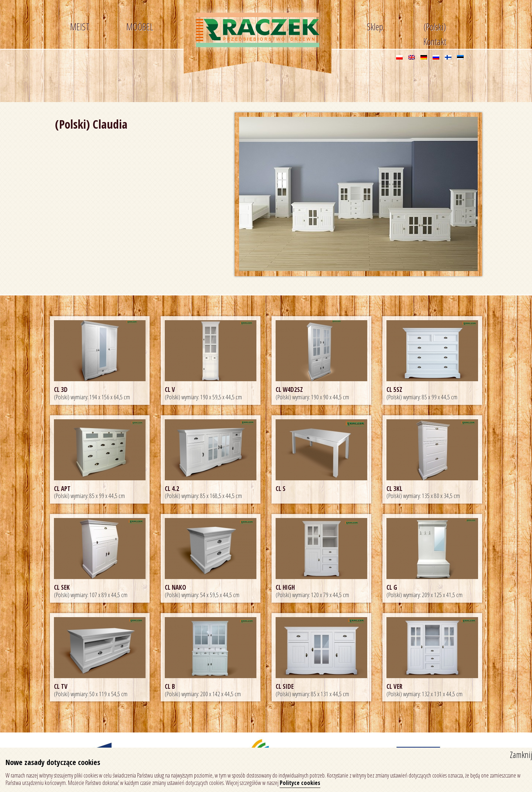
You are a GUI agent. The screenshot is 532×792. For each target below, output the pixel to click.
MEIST (80, 27)
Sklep (375, 27)
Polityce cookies (300, 783)
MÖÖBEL (140, 27)
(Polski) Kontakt (435, 28)
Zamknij (521, 755)
